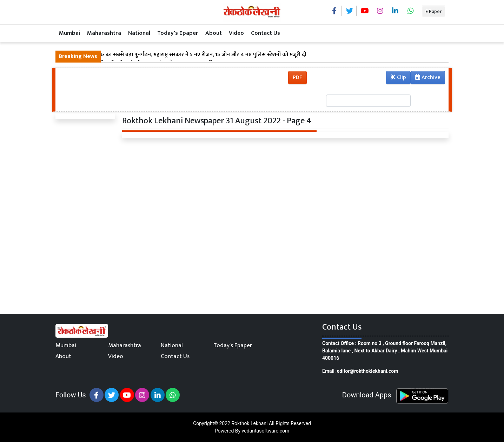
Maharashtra (104, 33)
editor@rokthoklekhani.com (368, 371)
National (139, 33)
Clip (398, 77)
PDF (297, 77)
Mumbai (69, 33)
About (214, 33)
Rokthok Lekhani (249, 423)
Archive (426, 78)
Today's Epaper (178, 33)
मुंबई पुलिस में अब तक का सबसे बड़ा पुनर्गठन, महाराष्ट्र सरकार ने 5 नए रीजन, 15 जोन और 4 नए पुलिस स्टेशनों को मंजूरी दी (183, 55)
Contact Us (266, 33)
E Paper (433, 11)
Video (236, 33)
